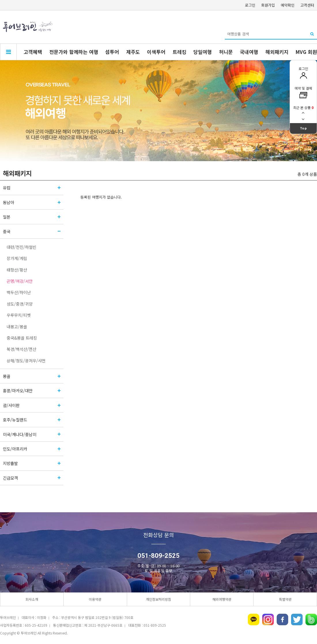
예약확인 (288, 5)
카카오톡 (254, 619)
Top (303, 128)
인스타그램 (268, 619)
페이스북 (282, 619)
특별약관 (285, 599)
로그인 (250, 5)
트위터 (297, 619)
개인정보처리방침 (158, 599)
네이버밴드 (311, 619)
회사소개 (32, 599)
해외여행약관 (222, 599)
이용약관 (95, 599)
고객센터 (307, 5)
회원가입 (268, 5)
